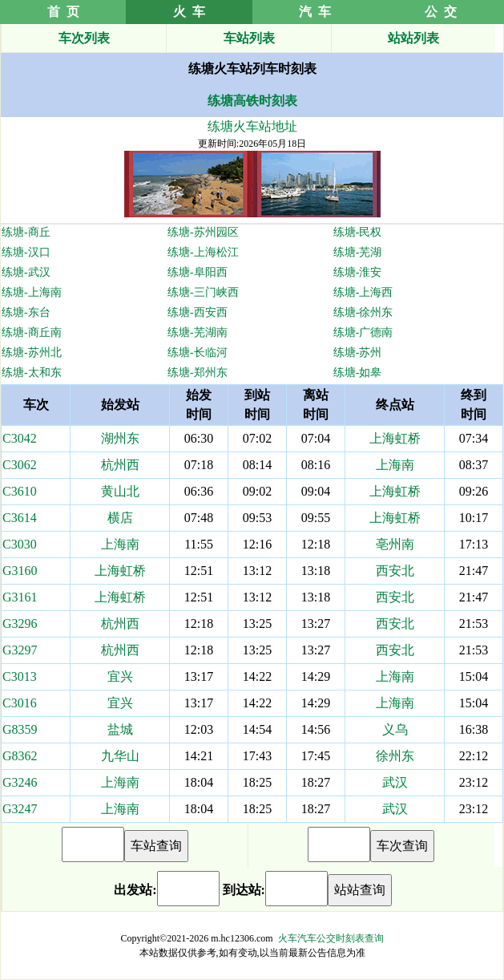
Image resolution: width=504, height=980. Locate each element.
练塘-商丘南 (32, 332)
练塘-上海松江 (203, 252)
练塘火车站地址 (252, 126)
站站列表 (413, 38)
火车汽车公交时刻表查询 (331, 938)
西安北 (395, 571)
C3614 (20, 518)
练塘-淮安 (358, 272)
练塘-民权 (358, 232)
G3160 (20, 571)
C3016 (20, 703)
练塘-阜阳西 (198, 272)
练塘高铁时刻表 (252, 101)
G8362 (20, 756)
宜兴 (120, 676)
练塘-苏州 (358, 352)
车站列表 (249, 38)
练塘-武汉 (26, 272)
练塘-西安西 (198, 312)
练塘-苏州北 (32, 352)
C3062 (20, 465)
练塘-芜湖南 (198, 332)
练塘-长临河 (198, 352)
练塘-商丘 (26, 232)
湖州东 (120, 438)
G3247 (20, 809)
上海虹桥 (395, 438)
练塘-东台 (26, 312)
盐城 (120, 729)
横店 (120, 518)
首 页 (63, 12)
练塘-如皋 (358, 373)
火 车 (189, 12)
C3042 (20, 438)
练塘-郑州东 (198, 373)
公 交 (441, 12)
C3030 (20, 544)
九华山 (120, 756)
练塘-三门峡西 (203, 292)
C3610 (20, 491)
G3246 (20, 782)
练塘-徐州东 (363, 312)
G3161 (20, 597)
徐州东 (395, 756)
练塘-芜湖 (358, 252)
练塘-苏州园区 (203, 232)
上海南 (395, 465)
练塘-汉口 (26, 252)
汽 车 (315, 12)
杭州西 (120, 465)
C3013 (20, 676)
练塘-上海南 (32, 292)
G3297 (20, 650)
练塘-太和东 (32, 373)
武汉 (395, 782)
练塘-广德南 (363, 332)
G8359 (20, 729)
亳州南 (395, 544)
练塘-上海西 (363, 292)
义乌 (395, 729)
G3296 (20, 624)
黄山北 (120, 491)
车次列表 (84, 38)
